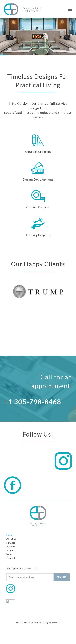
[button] (70, 9)
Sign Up (62, 577)
